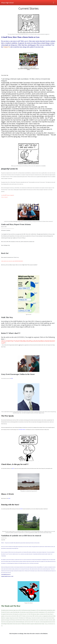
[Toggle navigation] (54, 3)
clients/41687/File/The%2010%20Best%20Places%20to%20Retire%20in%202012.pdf (28, 342)
